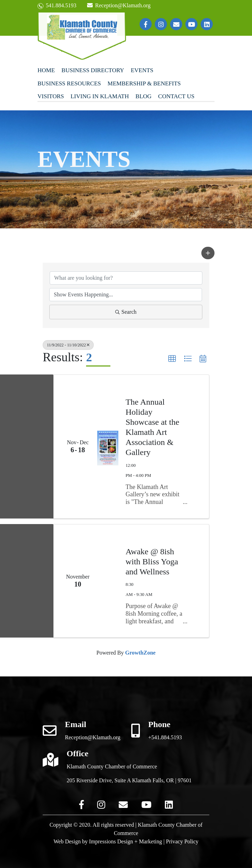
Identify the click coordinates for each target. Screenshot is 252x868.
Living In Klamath (100, 96)
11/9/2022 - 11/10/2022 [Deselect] (68, 345)
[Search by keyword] (126, 278)
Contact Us (177, 96)
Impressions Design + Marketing (125, 841)
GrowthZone (140, 653)
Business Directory (93, 70)
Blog (143, 96)
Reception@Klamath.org (119, 5)
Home (46, 70)
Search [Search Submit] (126, 312)
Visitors (51, 96)
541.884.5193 (57, 6)
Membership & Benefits (144, 83)
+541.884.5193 (165, 737)
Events (142, 70)
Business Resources (69, 83)
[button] (208, 253)
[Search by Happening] (126, 295)
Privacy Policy (182, 841)
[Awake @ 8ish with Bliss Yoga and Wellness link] (108, 581)
